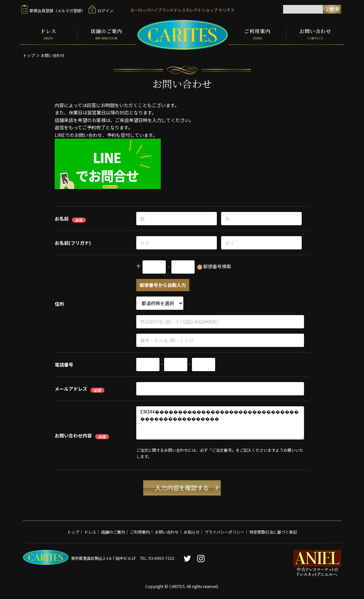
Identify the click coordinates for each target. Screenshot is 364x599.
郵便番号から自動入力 (163, 285)
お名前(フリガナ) (73, 242)
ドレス (48, 34)
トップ (29, 55)
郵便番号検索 (217, 266)
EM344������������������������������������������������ (220, 423)
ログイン (101, 10)
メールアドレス (71, 388)
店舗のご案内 (107, 34)
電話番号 (64, 364)
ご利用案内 (257, 34)
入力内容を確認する (182, 487)
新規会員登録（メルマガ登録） (53, 10)
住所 (59, 303)
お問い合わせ (315, 34)
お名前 (62, 218)
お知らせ (192, 532)
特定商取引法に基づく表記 (273, 532)
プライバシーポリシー (224, 532)
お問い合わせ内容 (73, 435)
